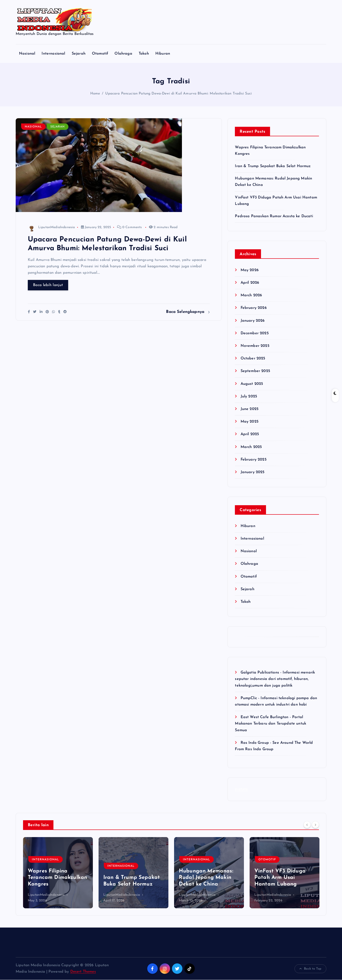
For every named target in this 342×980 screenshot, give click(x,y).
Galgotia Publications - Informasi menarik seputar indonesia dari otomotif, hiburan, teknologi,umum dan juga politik (275, 679)
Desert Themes (83, 972)
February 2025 (254, 460)
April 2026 (250, 283)
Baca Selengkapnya (188, 312)
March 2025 (251, 447)
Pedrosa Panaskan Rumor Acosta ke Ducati (274, 216)
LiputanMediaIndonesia (51, 228)
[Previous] (307, 825)
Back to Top (310, 969)
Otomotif (100, 54)
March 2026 (251, 295)
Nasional (27, 54)
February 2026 (254, 308)
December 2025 (255, 333)
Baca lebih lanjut (48, 285)
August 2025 (252, 384)
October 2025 (253, 358)
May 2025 (249, 422)
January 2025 (253, 472)
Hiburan (163, 54)
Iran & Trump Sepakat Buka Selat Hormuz (273, 166)
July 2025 (249, 396)
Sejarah (79, 54)
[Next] (315, 825)
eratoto (241, 789)
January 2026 (253, 321)
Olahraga (123, 54)
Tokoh (144, 54)
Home (95, 94)
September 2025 (255, 371)
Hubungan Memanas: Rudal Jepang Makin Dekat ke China (206, 878)
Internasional (53, 54)
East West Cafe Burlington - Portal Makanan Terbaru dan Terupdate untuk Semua (271, 724)
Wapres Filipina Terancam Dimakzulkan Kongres (57, 878)
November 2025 (255, 346)
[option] (58, 873)
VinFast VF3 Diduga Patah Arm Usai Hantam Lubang (280, 878)
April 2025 (250, 434)
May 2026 (250, 270)
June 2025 (249, 409)
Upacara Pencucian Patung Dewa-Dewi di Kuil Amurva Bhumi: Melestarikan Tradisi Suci (178, 94)
